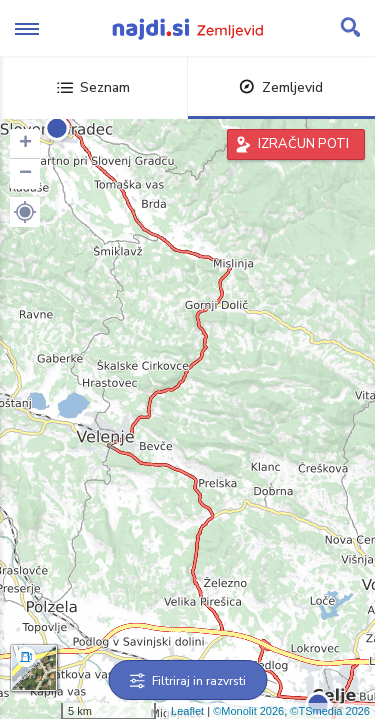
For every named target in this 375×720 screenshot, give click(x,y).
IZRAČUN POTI (303, 144)
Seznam (93, 87)
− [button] (25, 174)
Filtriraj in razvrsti (187, 681)
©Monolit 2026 (248, 711)
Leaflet (187, 711)
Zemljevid (281, 87)
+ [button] (25, 144)
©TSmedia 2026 (330, 711)
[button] (25, 212)
